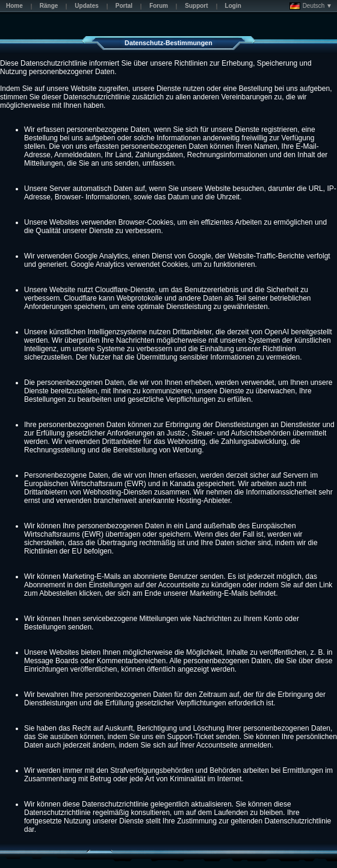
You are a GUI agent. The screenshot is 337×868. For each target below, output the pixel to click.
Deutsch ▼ (311, 6)
